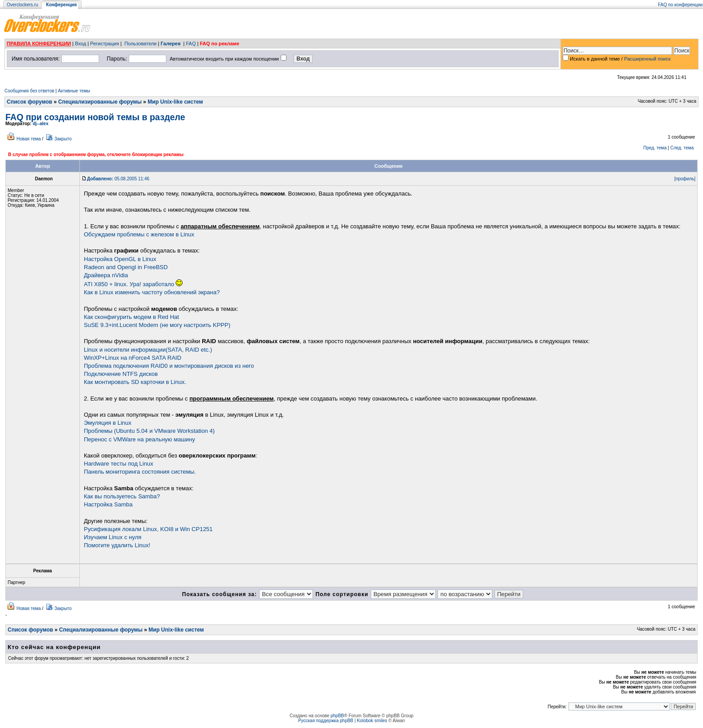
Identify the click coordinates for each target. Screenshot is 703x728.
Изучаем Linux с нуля (113, 537)
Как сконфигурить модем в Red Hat (131, 317)
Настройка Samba (108, 504)
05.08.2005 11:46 (118, 179)
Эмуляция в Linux (108, 423)
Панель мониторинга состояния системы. (140, 472)
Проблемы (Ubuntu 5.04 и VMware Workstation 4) (149, 431)
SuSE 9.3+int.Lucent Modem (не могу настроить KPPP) (157, 325)
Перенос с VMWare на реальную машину (139, 439)
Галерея (170, 44)
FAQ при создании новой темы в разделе (95, 117)
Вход (80, 44)
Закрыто (63, 139)
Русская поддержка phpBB (326, 721)
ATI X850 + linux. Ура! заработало (133, 284)
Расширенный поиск (647, 59)
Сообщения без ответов (29, 91)
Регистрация (104, 44)
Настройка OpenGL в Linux (120, 259)
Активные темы (74, 91)
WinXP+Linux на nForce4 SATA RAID (132, 358)
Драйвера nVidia (106, 275)
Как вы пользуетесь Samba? (122, 496)
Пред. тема (655, 148)
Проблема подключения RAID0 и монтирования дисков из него (169, 366)
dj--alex (41, 124)
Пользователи (140, 44)
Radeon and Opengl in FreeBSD (126, 267)
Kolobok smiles (372, 721)
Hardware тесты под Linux (119, 464)
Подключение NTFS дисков (121, 374)
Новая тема (29, 139)
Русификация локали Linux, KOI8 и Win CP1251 (148, 529)
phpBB (337, 716)
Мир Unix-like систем (175, 102)
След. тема (682, 148)
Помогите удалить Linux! (117, 545)
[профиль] (685, 179)
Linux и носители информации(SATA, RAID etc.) (148, 350)
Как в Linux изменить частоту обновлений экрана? (152, 292)
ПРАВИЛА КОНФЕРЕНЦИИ (39, 44)
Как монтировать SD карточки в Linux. (135, 382)
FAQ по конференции (680, 5)
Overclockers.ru (22, 5)
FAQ (191, 44)
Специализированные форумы (100, 102)
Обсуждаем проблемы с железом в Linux (139, 234)
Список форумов (29, 102)
